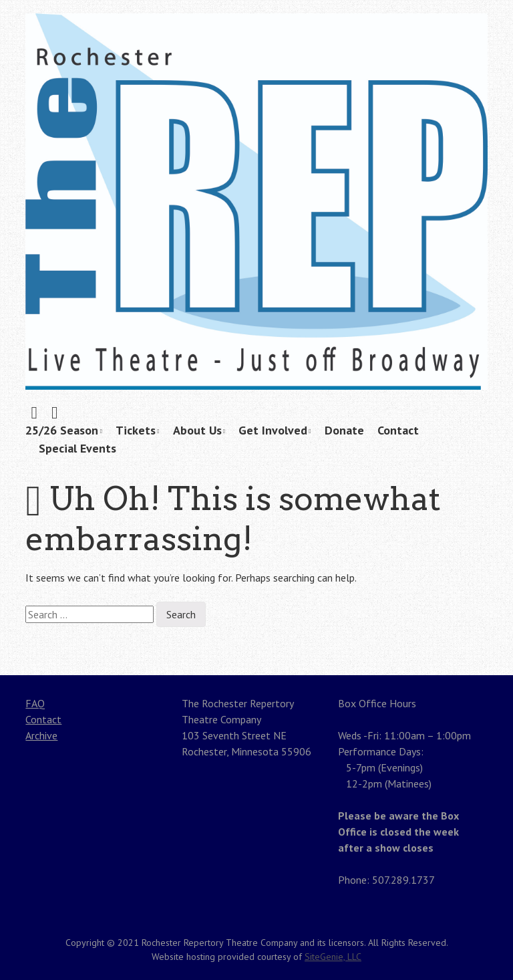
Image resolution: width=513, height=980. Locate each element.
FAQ (35, 703)
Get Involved (273, 430)
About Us (197, 430)
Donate (344, 430)
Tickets (136, 430)
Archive (41, 735)
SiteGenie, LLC (333, 957)
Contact (398, 430)
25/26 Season (62, 430)
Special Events (77, 448)
